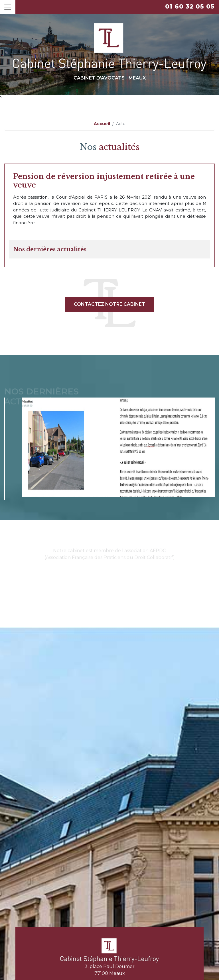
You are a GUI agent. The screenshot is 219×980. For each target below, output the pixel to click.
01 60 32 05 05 (190, 6)
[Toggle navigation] (8, 7)
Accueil (102, 124)
